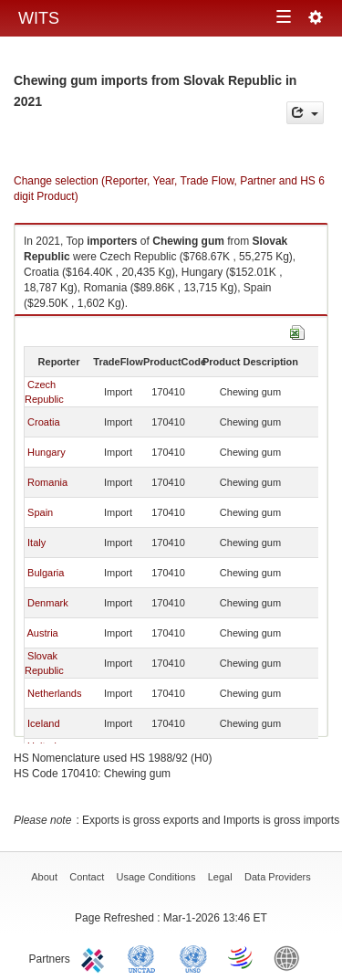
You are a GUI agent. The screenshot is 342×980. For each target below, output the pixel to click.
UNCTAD (145, 957)
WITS (39, 18)
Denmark (48, 603)
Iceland (43, 723)
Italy (36, 543)
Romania (47, 482)
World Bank (291, 957)
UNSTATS (193, 957)
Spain (40, 512)
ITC (96, 957)
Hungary (47, 452)
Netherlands (54, 693)
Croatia (43, 422)
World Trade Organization (242, 957)
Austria (42, 633)
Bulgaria (46, 573)
